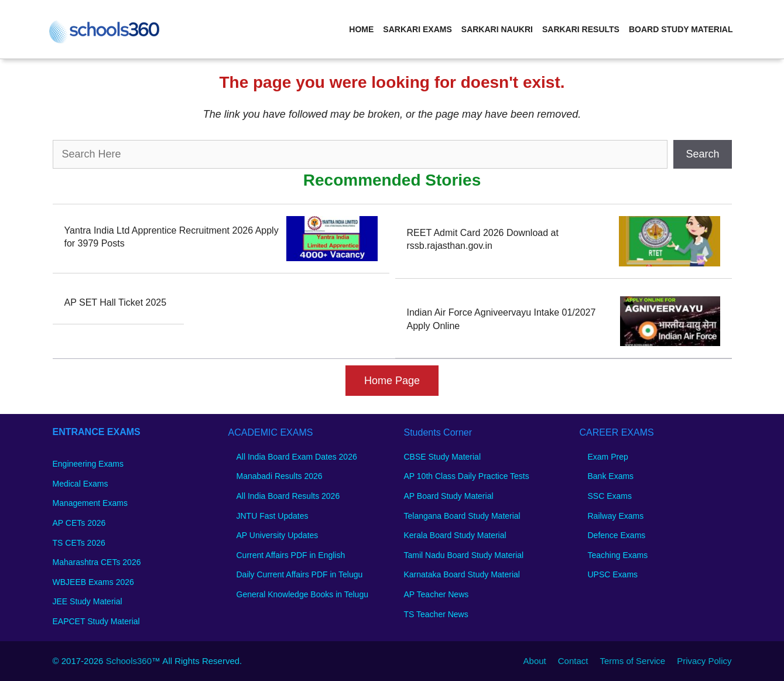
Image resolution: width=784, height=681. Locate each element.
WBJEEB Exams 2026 (93, 582)
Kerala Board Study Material (455, 535)
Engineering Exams (88, 464)
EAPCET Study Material (96, 621)
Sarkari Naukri (497, 29)
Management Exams (90, 503)
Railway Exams (616, 516)
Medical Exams (81, 484)
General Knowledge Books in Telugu (302, 594)
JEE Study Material (88, 601)
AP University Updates (278, 535)
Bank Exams (611, 476)
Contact (573, 661)
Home (361, 29)
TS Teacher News (436, 614)
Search (702, 154)
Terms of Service (632, 661)
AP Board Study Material (449, 496)
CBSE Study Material (443, 457)
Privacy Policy (704, 661)
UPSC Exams (613, 574)
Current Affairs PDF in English (291, 555)
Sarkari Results (581, 29)
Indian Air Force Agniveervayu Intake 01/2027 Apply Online (501, 319)
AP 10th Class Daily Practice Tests (467, 476)
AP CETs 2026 (79, 523)
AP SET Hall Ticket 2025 (116, 302)
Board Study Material (681, 29)
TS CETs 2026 (79, 543)
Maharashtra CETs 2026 (97, 562)
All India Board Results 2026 (288, 496)
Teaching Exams (618, 555)
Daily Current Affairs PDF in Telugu (300, 574)
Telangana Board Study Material (462, 516)
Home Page (392, 381)
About (535, 661)
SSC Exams (610, 496)
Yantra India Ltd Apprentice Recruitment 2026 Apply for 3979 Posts (172, 237)
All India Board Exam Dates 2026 (297, 457)
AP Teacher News (436, 594)
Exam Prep (608, 457)
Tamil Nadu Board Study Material (464, 555)
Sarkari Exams (417, 29)
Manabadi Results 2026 (280, 476)
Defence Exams (617, 535)
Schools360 (129, 661)
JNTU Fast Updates (273, 516)
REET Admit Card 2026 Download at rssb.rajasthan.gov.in (483, 239)
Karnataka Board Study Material (462, 574)
